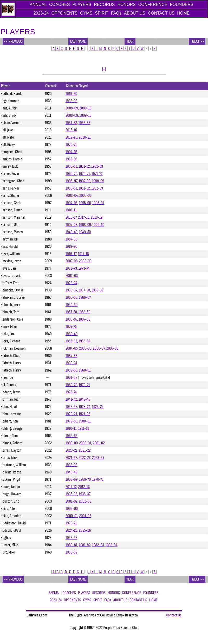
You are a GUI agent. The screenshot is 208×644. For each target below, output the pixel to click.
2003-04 (72, 196)
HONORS (126, 5)
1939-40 (71, 334)
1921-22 (84, 414)
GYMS (86, 13)
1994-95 (71, 152)
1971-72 (97, 174)
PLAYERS (82, 5)
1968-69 (71, 480)
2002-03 (72, 276)
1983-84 (111, 545)
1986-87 (71, 319)
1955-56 (71, 159)
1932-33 (71, 101)
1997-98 (84, 181)
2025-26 (85, 531)
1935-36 (71, 494)
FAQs (116, 13)
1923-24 (71, 283)
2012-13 (84, 487)
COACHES (59, 5)
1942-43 (84, 399)
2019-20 (71, 137)
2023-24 (41, 13)
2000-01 (85, 443)
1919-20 (71, 94)
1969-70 (71, 174)
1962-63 (71, 436)
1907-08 (71, 225)
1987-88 (71, 239)
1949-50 (85, 232)
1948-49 (71, 232)
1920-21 (71, 414)
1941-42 (71, 399)
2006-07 (99, 349)
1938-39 (97, 290)
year (130, 41)
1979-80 (71, 421)
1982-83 (98, 545)
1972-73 (71, 268)
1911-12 (83, 429)
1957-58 (71, 312)
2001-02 (99, 443)
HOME (183, 13)
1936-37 (71, 290)
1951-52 (84, 167)
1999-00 (72, 443)
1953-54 (84, 341)
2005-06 (85, 196)
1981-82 (85, 545)
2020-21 (85, 137)
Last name (78, 41)
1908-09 (85, 225)
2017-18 (84, 217)
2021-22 (85, 450)
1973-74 (84, 268)
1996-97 (71, 181)
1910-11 (71, 210)
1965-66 (71, 298)
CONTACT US (161, 13)
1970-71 (71, 145)
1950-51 (71, 167)
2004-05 (72, 349)
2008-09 (72, 108)
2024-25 (71, 531)
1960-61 (85, 370)
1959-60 (71, 305)
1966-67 (85, 298)
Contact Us (174, 615)
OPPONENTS (64, 13)
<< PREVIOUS (13, 41)
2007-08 (71, 261)
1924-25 (98, 407)
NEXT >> (197, 41)
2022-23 (85, 458)
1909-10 (98, 225)
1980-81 (85, 421)
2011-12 (71, 487)
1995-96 (85, 203)
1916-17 (71, 254)
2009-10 (85, 108)
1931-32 (71, 123)
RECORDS (104, 5)
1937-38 (84, 290)
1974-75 (71, 327)
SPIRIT (102, 13)
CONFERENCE (153, 5)
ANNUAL (38, 5)
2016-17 (71, 217)
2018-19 (97, 217)
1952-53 (97, 167)
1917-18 (83, 254)
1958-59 (84, 312)
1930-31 (71, 363)
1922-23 (71, 407)
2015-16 (71, 130)
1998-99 (98, 181)
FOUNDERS (182, 5)
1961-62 (71, 378)
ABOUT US (135, 13)
